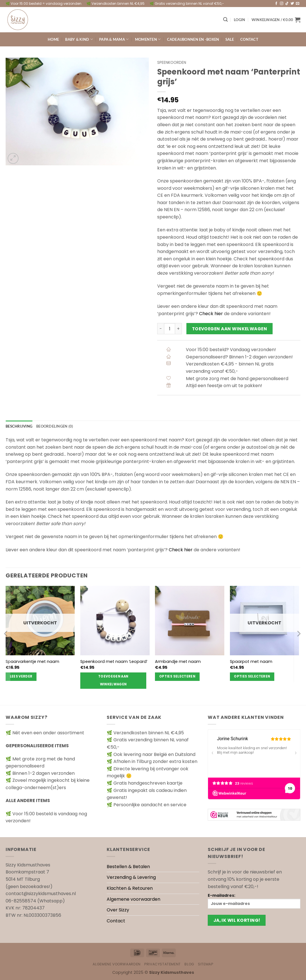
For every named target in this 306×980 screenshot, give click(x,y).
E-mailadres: (254, 901)
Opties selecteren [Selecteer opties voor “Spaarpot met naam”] (252, 676)
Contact (249, 39)
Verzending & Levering (131, 877)
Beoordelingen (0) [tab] (55, 426)
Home (53, 39)
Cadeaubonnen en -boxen (193, 39)
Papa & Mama (114, 39)
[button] (225, 20)
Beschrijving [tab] (19, 426)
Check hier (211, 314)
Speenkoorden (172, 63)
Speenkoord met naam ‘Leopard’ (114, 662)
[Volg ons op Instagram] (282, 4)
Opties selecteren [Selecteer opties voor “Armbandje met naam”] (177, 676)
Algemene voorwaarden (133, 899)
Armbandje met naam (178, 662)
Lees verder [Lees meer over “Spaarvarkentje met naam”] (21, 676)
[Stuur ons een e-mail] (298, 4)
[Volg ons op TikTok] (287, 4)
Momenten (148, 39)
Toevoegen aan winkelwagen (230, 329)
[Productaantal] (170, 329)
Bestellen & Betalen (128, 867)
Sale (230, 39)
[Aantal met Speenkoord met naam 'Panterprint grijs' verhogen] (179, 329)
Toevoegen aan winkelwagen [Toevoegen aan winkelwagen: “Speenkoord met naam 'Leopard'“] (113, 680)
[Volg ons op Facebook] (276, 4)
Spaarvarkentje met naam (32, 662)
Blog (189, 964)
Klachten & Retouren (130, 888)
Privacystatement (163, 964)
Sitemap (205, 964)
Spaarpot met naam (251, 662)
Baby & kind (79, 39)
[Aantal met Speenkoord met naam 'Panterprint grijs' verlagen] (161, 329)
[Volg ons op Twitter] (292, 4)
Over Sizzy (118, 910)
